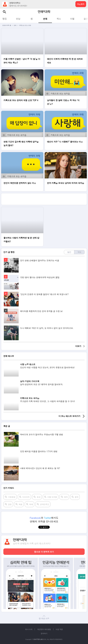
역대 (79, 252)
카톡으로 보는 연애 (25, 25)
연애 (15, 25)
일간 (69, 252)
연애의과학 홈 (7, 25)
